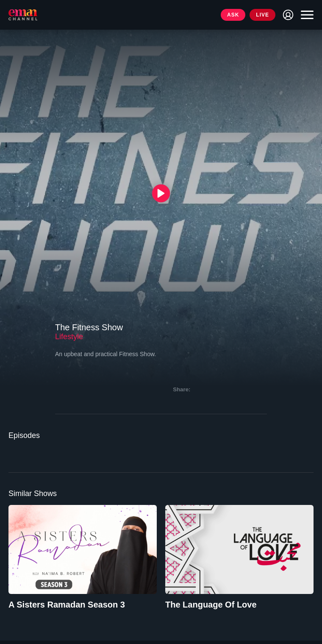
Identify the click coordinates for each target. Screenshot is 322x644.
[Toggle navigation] (305, 15)
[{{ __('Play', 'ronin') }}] (161, 193)
